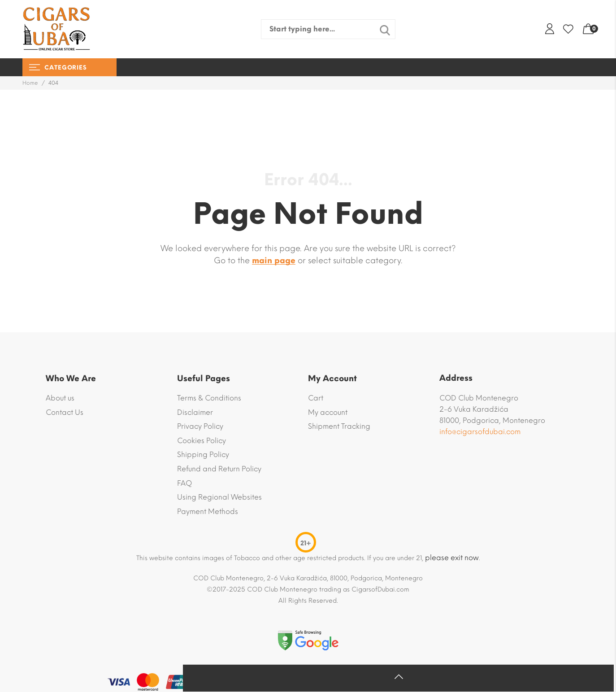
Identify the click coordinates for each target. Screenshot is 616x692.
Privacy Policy (200, 426)
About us (60, 398)
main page (274, 261)
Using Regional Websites (219, 497)
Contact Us (65, 412)
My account (328, 412)
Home (30, 83)
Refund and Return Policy (219, 469)
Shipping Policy (203, 455)
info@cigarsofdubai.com (480, 432)
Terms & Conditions (209, 398)
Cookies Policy (202, 441)
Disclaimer (195, 412)
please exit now (452, 558)
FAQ (184, 483)
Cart (316, 398)
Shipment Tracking (339, 426)
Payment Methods (208, 511)
